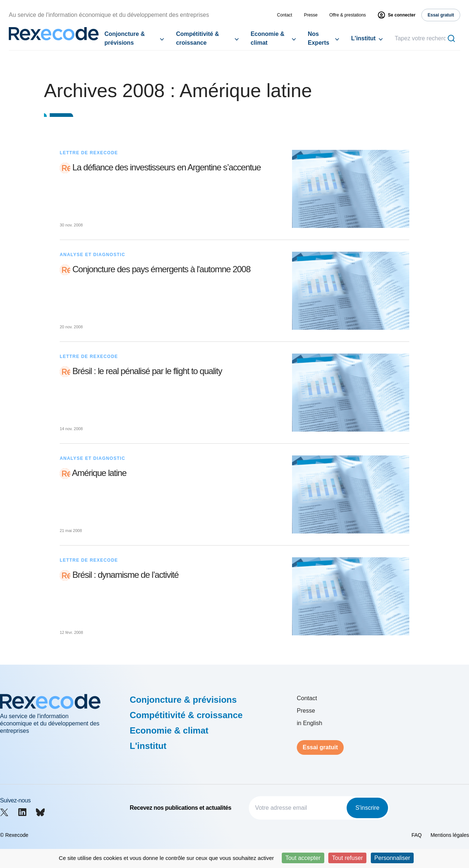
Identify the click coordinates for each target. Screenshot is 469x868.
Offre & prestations (348, 15)
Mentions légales (450, 835)
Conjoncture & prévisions (125, 38)
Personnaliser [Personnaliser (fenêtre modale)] (392, 858)
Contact (285, 15)
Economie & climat (267, 38)
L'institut (363, 38)
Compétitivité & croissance (197, 38)
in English (309, 723)
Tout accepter (303, 858)
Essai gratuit (320, 747)
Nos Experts (319, 38)
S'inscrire (367, 808)
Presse (311, 15)
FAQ (417, 835)
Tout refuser (347, 858)
